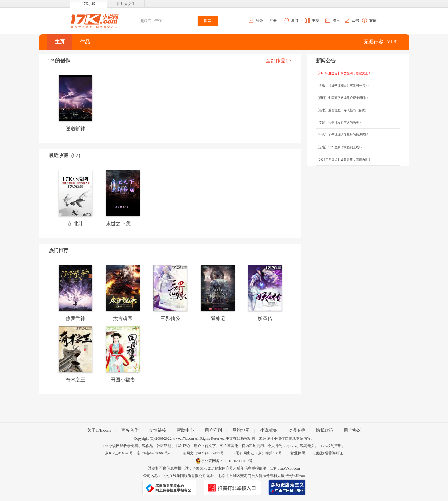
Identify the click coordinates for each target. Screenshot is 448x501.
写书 (355, 21)
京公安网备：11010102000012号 (227, 461)
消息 (336, 21)
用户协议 (352, 430)
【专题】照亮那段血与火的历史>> (339, 122)
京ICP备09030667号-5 (154, 453)
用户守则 (213, 430)
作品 (85, 42)
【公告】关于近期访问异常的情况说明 (342, 135)
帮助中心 (185, 430)
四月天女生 (126, 4)
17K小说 (89, 4)
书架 (316, 21)
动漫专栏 (297, 430)
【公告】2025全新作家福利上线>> (339, 147)
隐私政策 (325, 430)
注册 (273, 21)
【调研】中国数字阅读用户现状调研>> (342, 98)
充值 (373, 21)
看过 (295, 21)
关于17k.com (99, 430)
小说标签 (269, 430)
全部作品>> (278, 61)
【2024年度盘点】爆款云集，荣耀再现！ (344, 159)
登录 (260, 21)
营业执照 (298, 453)
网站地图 (241, 430)
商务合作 (130, 430)
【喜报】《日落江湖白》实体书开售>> (342, 86)
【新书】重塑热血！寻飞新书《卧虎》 (342, 110)
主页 (60, 42)
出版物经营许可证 (328, 453)
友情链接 (158, 430)
